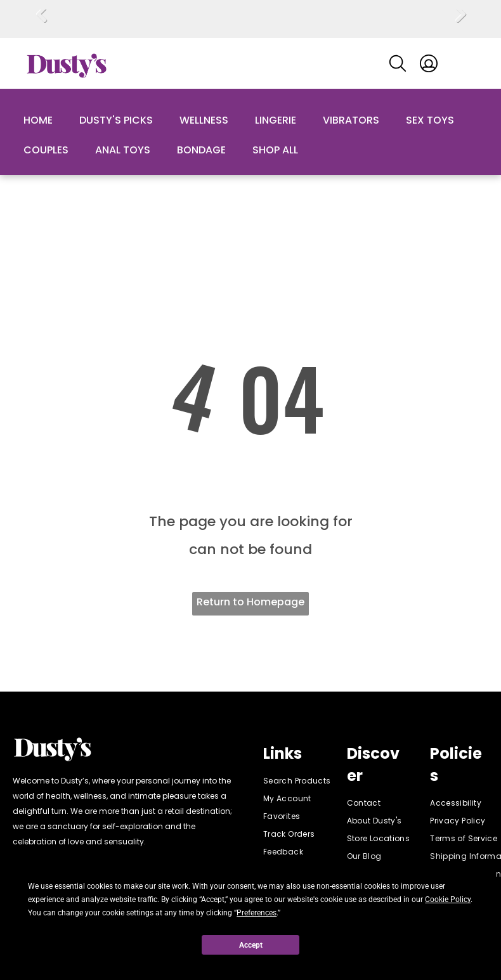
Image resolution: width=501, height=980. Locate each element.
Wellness (204, 120)
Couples (46, 150)
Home (38, 120)
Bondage (201, 150)
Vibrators (351, 120)
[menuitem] (309, 781)
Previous (42, 23)
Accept (251, 945)
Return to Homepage (251, 602)
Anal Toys (123, 150)
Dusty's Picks (116, 120)
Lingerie (276, 120)
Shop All (275, 150)
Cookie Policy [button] (448, 899)
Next (460, 23)
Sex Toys (430, 120)
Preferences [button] (257, 913)
